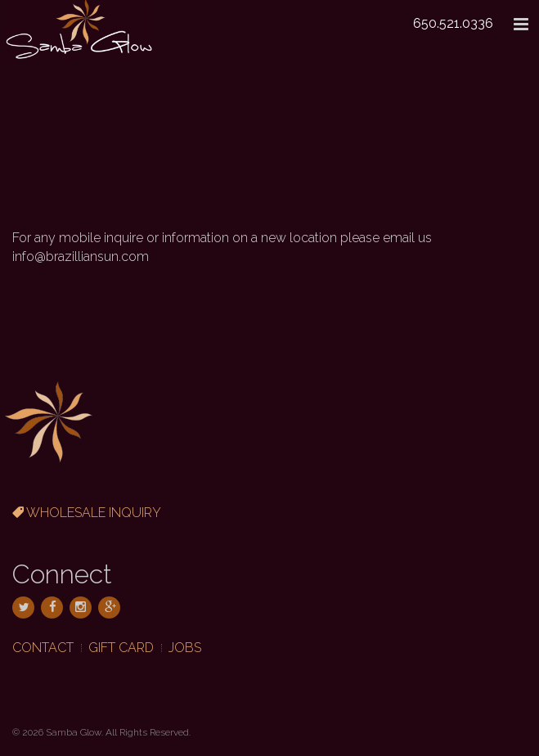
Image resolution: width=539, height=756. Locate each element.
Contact (43, 648)
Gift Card (121, 648)
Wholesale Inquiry (87, 513)
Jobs (185, 648)
